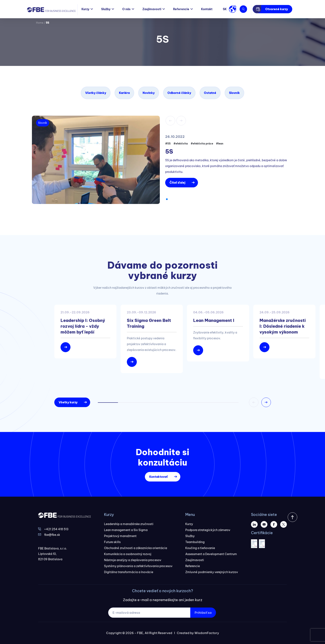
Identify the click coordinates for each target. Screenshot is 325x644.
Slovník (234, 93)
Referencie (181, 9)
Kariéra (124, 93)
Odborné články (179, 93)
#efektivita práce (202, 144)
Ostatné (210, 93)
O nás (126, 9)
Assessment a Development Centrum (211, 554)
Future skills (112, 542)
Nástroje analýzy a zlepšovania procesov (133, 560)
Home (40, 23)
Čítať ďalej (177, 183)
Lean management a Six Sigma (126, 530)
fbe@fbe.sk (52, 535)
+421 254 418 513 (56, 529)
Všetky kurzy (68, 402)
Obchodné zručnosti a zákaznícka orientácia (136, 548)
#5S (168, 144)
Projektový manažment (120, 536)
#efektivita (181, 144)
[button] (167, 199)
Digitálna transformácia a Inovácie (129, 572)
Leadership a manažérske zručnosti (129, 524)
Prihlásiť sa (203, 613)
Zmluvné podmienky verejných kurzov (212, 572)
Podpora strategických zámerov (208, 530)
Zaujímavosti (152, 9)
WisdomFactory (207, 633)
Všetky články (96, 93)
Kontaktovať (158, 477)
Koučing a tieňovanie (200, 548)
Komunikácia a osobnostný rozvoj (128, 554)
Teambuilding (195, 542)
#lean (220, 144)
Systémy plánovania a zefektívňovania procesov (138, 566)
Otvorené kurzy (277, 9)
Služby (106, 9)
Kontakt (207, 9)
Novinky (149, 93)
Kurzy (85, 9)
